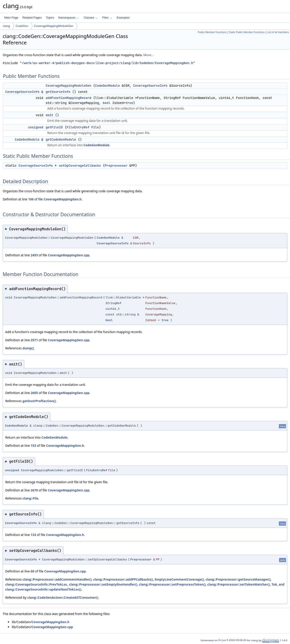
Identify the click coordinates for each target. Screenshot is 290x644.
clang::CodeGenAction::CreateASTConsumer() (63, 597)
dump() (28, 348)
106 (31, 199)
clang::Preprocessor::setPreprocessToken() (172, 584)
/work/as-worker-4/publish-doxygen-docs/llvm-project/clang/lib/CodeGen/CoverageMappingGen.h (107, 63)
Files (107, 18)
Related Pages (32, 18)
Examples (123, 18)
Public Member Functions (212, 32)
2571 (34, 340)
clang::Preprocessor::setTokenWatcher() (239, 584)
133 (33, 535)
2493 (34, 255)
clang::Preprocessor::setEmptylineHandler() (103, 584)
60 (32, 571)
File (95, 127)
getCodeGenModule (61, 139)
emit (49, 115)
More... (149, 55)
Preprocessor (116, 166)
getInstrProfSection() (39, 401)
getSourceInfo (58, 92)
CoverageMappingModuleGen (54, 26)
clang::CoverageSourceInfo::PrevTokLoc (36, 584)
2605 (34, 393)
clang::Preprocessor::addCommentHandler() (57, 579)
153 (33, 446)
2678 (34, 490)
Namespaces (69, 18)
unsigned (36, 127)
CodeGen (22, 26)
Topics (50, 18)
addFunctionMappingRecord (68, 98)
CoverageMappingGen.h (62, 199)
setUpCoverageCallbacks (80, 166)
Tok (274, 584)
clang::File (30, 498)
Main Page (11, 18)
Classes (91, 18)
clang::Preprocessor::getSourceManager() (238, 579)
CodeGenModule (108, 86)
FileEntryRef (78, 127)
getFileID (54, 127)
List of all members (278, 32)
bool (106, 103)
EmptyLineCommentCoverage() (179, 579)
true (129, 103)
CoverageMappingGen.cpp (69, 255)
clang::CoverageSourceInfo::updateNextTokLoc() (43, 589)
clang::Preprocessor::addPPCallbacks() (123, 579)
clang (6, 26)
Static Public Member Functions (247, 32)
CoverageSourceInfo (150, 86)
